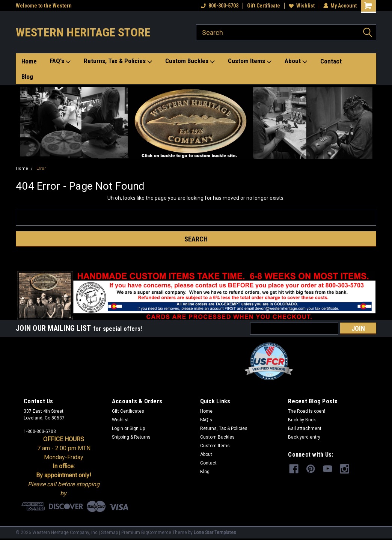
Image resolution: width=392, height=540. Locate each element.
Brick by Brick (302, 420)
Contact (331, 61)
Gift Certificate (263, 6)
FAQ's (60, 61)
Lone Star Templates (215, 532)
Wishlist (301, 6)
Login (118, 428)
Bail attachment (305, 428)
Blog (27, 77)
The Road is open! (307, 411)
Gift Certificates (128, 411)
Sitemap (109, 532)
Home (29, 61)
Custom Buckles (190, 61)
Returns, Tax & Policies (118, 61)
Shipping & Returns (131, 437)
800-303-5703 (219, 6)
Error (41, 168)
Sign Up (137, 428)
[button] (196, 123)
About (296, 61)
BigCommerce (156, 532)
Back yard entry (304, 437)
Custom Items (250, 61)
